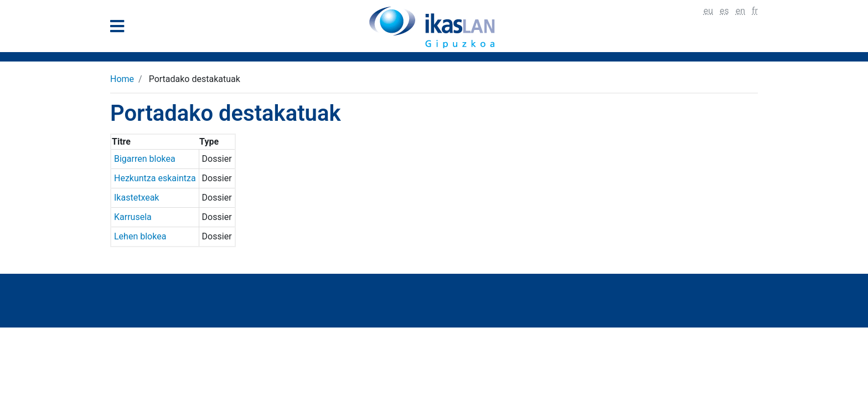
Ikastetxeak (136, 198)
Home (122, 79)
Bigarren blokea (145, 159)
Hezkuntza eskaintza (155, 178)
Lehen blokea (140, 236)
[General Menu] (120, 29)
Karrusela (133, 217)
